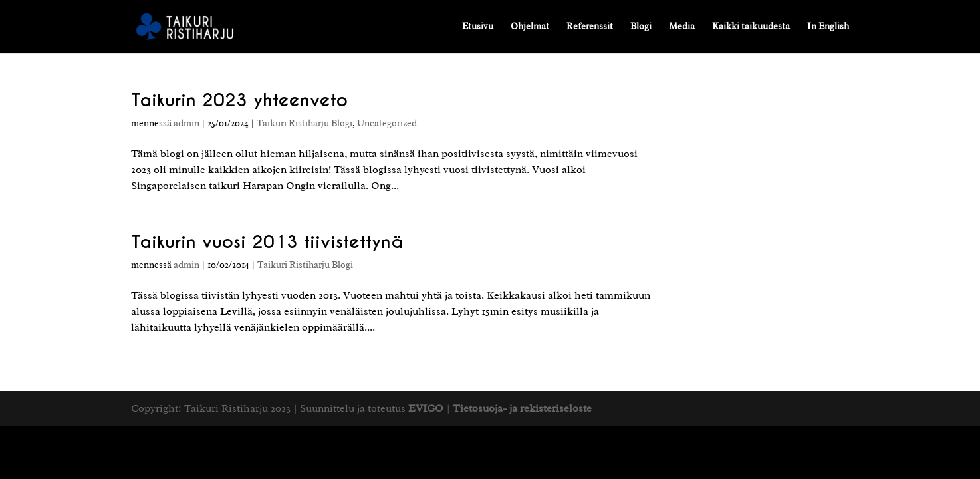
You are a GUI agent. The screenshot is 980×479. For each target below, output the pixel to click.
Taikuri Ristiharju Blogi (305, 123)
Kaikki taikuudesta (751, 27)
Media (682, 27)
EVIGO (426, 408)
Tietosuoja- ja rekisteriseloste (522, 408)
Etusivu (478, 27)
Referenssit (590, 27)
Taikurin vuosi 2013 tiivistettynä (267, 242)
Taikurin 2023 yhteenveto (239, 100)
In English (828, 27)
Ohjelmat (530, 27)
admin (186, 123)
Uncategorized (387, 123)
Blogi (641, 27)
